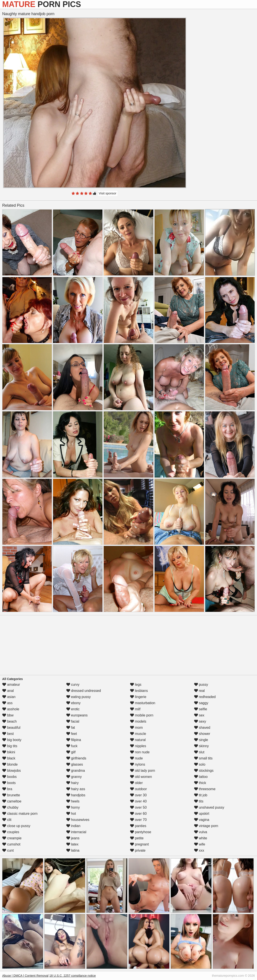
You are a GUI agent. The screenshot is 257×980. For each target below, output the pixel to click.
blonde (10, 764)
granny (74, 777)
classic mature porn (20, 814)
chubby (10, 807)
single (201, 740)
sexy (200, 721)
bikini (9, 752)
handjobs (76, 795)
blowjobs (12, 771)
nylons (138, 764)
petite (137, 838)
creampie (12, 838)
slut (199, 752)
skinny (202, 746)
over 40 (138, 801)
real (199, 691)
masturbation (143, 703)
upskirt (202, 814)
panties (138, 826)
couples (11, 832)
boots (9, 783)
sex (199, 715)
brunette (11, 795)
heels (73, 801)
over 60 (138, 814)
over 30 (138, 795)
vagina (202, 820)
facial (73, 721)
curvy (73, 685)
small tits (203, 758)
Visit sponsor (108, 193)
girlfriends (76, 758)
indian (73, 826)
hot (71, 814)
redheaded (205, 697)
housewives (78, 820)
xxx (199, 850)
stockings (204, 771)
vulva (201, 832)
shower (202, 734)
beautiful (11, 728)
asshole (11, 709)
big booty (12, 740)
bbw (8, 715)
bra (7, 789)
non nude (140, 752)
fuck (72, 746)
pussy (201, 685)
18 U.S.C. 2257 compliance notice (73, 976)
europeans (77, 715)
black (9, 758)
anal (8, 691)
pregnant (139, 844)
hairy (72, 783)
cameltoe (12, 801)
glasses (75, 764)
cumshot (11, 844)
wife (200, 844)
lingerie (138, 697)
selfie (201, 709)
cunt (8, 850)
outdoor (138, 789)
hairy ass (76, 789)
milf (135, 709)
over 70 (138, 820)
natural (138, 740)
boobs (9, 777)
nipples (138, 746)
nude (136, 758)
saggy (201, 703)
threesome (205, 789)
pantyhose (141, 832)
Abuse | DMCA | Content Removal (25, 976)
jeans (73, 838)
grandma (76, 771)
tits (199, 801)
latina (73, 850)
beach (9, 721)
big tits (10, 746)
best (8, 734)
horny (73, 807)
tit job (201, 795)
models (138, 721)
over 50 (138, 807)
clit (7, 820)
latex (72, 844)
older (136, 783)
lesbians (139, 691)
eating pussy (79, 697)
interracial (76, 832)
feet (72, 734)
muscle (138, 734)
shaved (202, 728)
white (201, 838)
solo (200, 764)
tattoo (201, 777)
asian (9, 697)
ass (7, 703)
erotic (73, 709)
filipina (74, 740)
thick (200, 783)
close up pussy (16, 826)
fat (71, 728)
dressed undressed (84, 691)
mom (136, 728)
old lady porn (143, 771)
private (138, 850)
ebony (73, 703)
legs (136, 685)
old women (141, 777)
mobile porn (142, 715)
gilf (71, 752)
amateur (11, 685)
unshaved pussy (209, 807)
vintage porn (206, 826)
